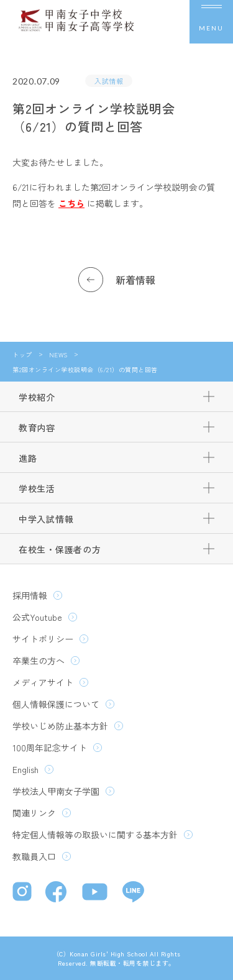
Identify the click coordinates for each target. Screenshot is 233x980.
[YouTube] (96, 893)
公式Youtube (37, 617)
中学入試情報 (46, 519)
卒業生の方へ (39, 661)
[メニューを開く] (211, 22)
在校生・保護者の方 (60, 549)
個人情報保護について (56, 704)
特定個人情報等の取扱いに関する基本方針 (95, 835)
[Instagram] (23, 893)
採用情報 (30, 595)
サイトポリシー (43, 639)
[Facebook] (57, 893)
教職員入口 (34, 856)
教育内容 (37, 428)
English (25, 769)
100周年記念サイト (50, 748)
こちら (71, 203)
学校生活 (37, 488)
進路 (28, 458)
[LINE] (133, 893)
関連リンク (34, 813)
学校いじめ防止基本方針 (60, 726)
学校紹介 (37, 397)
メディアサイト (43, 682)
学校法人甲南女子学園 (56, 791)
